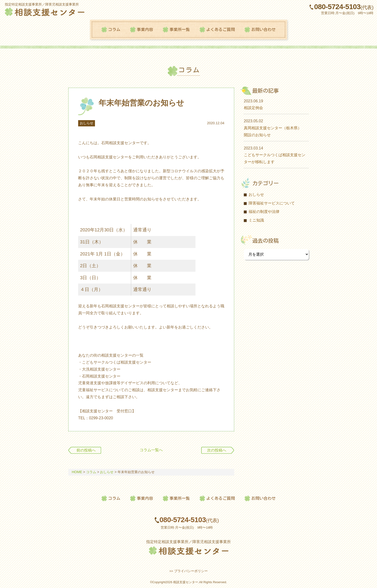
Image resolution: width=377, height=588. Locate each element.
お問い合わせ (264, 29)
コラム (114, 29)
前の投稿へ (86, 450)
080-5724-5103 (344, 7)
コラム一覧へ (151, 450)
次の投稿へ (217, 450)
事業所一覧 (180, 29)
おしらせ (87, 123)
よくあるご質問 (221, 29)
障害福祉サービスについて (272, 203)
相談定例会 (253, 108)
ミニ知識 (256, 220)
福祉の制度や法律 (264, 212)
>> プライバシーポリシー (188, 571)
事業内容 (145, 29)
